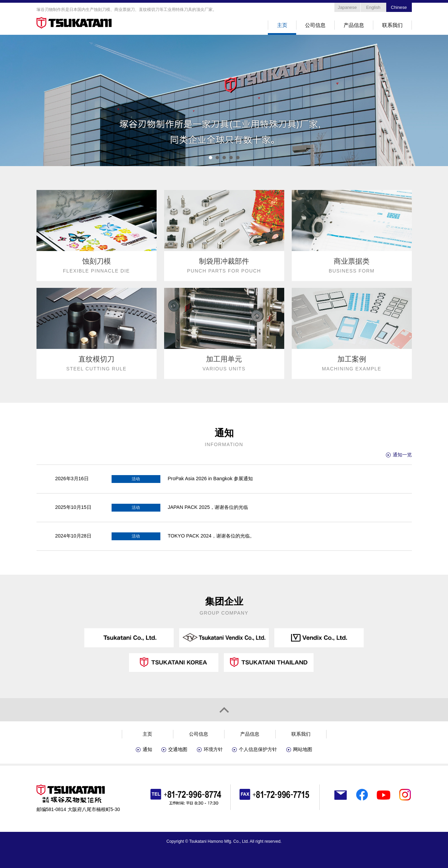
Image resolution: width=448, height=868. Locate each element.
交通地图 (178, 749)
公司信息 (315, 25)
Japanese (347, 7)
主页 (282, 25)
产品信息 (354, 25)
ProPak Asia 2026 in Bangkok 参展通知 (211, 479)
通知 (147, 749)
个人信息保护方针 (258, 749)
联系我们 (392, 25)
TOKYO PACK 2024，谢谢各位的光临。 (211, 536)
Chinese (399, 7)
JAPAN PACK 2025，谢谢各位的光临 (208, 507)
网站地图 (303, 749)
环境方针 (213, 749)
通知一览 (402, 455)
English (373, 7)
